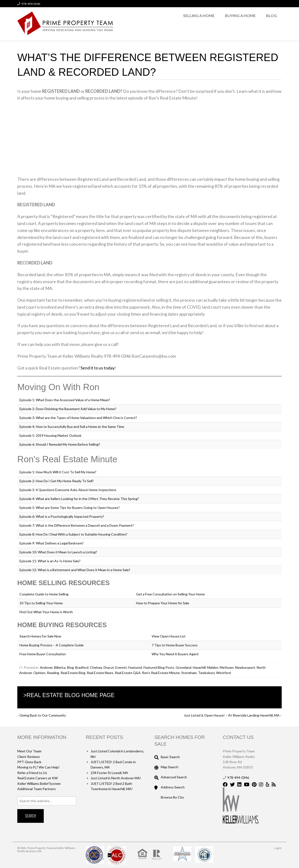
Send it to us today (98, 368)
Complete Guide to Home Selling (44, 594)
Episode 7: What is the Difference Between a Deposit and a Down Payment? (77, 525)
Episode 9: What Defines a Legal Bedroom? (52, 543)
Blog (271, 16)
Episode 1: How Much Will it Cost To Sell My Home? (58, 472)
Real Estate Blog (73, 673)
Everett (121, 667)
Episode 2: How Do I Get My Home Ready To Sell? (57, 481)
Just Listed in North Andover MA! (116, 778)
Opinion (39, 673)
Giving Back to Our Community (43, 715)
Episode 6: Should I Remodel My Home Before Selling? (60, 444)
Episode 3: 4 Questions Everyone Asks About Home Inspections (68, 490)
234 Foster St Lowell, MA (109, 773)
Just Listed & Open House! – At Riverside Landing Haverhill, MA (232, 715)
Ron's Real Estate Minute (161, 673)
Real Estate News (100, 673)
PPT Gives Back (29, 762)
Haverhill (199, 667)
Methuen (227, 667)
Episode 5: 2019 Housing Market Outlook (50, 435)
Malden (213, 667)
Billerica (60, 667)
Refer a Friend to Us (32, 773)
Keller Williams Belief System (39, 784)
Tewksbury (206, 673)
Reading (53, 673)
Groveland (184, 667)
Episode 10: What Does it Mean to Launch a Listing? (58, 552)
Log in (278, 848)
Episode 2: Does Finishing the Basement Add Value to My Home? (68, 409)
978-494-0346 (31, 4)
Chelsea (96, 667)
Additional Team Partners (37, 789)
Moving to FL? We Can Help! (38, 767)
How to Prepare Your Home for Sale (163, 603)
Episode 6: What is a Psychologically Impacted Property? (62, 516)
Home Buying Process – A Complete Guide (52, 645)
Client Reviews (29, 757)
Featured (135, 667)
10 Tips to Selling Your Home (41, 603)
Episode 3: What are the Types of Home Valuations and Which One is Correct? (78, 418)
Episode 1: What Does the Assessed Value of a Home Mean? (65, 400)
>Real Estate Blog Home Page (69, 695)
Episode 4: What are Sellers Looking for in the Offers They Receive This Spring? (79, 499)
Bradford (82, 667)
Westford (223, 673)
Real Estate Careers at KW (37, 778)
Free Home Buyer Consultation (43, 654)
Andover (46, 667)
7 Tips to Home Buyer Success (175, 645)
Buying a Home (240, 16)
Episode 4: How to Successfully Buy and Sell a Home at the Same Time (72, 427)
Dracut (109, 667)
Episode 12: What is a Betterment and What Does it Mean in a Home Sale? (75, 570)
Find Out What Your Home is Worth (46, 612)
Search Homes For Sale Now (40, 636)
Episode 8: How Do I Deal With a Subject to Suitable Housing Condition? (73, 534)
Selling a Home (199, 16)
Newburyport (245, 667)
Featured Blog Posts (159, 667)
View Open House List (169, 636)
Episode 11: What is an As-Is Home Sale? (50, 561)
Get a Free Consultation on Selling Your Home (170, 594)
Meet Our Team (29, 751)
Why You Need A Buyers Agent (175, 654)
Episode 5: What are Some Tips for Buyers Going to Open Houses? (70, 508)
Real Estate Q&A (128, 673)
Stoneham (189, 673)
